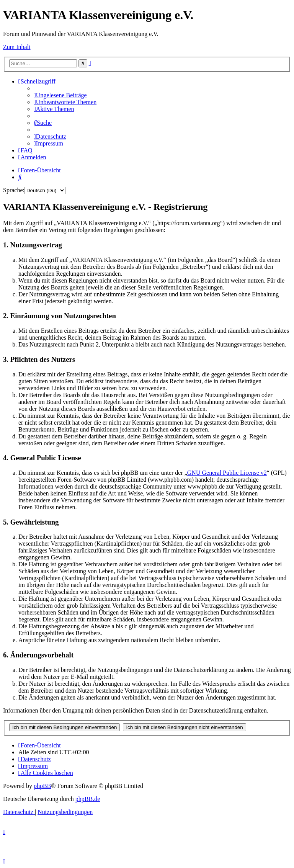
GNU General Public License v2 (227, 473)
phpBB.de (88, 799)
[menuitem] (60, 95)
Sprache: (14, 190)
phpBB (42, 786)
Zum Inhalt (17, 47)
